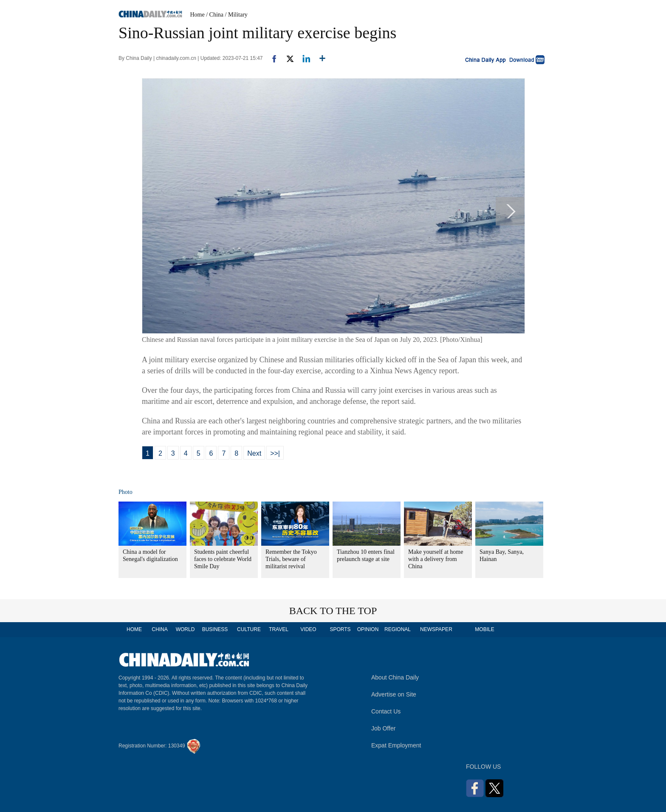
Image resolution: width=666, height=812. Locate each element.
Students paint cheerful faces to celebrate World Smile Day (223, 559)
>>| (275, 453)
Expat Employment (396, 745)
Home (198, 15)
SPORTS (340, 629)
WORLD (185, 629)
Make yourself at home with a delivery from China (436, 559)
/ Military (236, 15)
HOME (134, 629)
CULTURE (249, 629)
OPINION (368, 629)
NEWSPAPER (436, 629)
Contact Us (386, 711)
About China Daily (395, 677)
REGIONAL (398, 629)
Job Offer (383, 728)
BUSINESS (215, 629)
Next (254, 453)
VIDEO (308, 629)
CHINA (159, 629)
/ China (215, 15)
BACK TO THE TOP (333, 611)
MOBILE (484, 629)
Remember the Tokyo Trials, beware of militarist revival (291, 559)
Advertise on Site (394, 694)
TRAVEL (279, 629)
